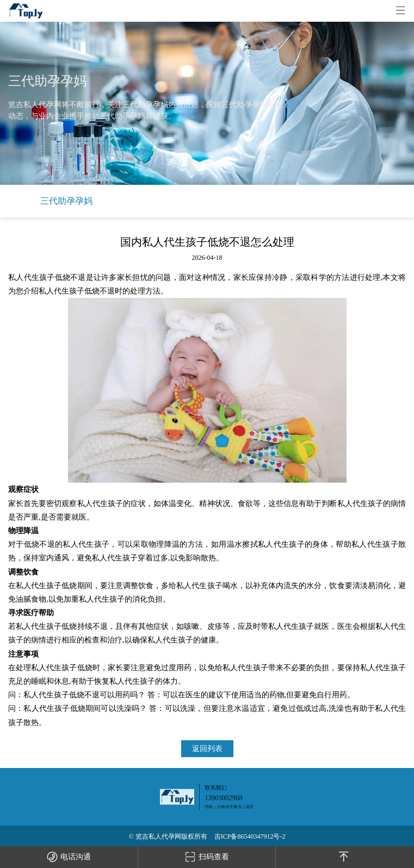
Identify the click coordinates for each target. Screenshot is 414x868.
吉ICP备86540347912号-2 (250, 836)
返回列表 (207, 749)
